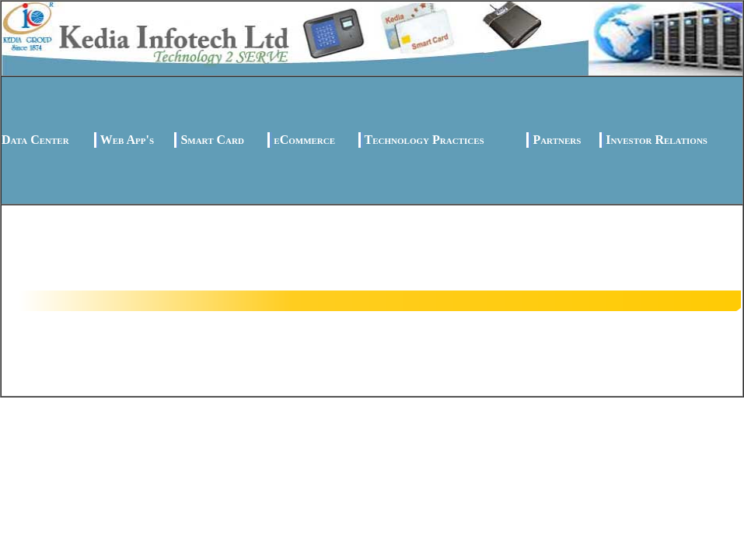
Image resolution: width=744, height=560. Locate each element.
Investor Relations (657, 140)
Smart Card (212, 140)
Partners (557, 140)
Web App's (127, 140)
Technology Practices (424, 140)
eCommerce (304, 140)
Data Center (35, 140)
